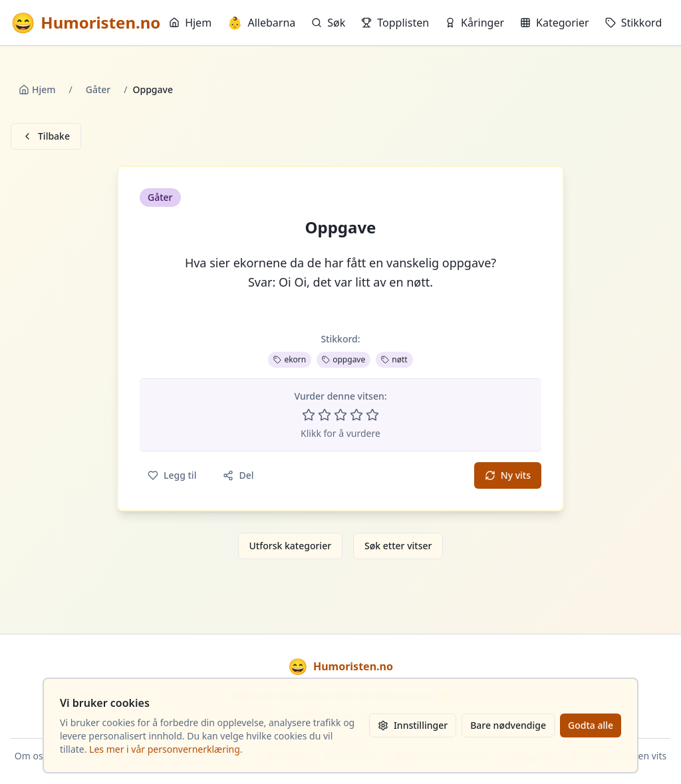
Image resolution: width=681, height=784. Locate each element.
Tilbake (46, 136)
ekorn (290, 359)
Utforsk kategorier (291, 546)
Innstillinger (413, 725)
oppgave (343, 359)
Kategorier (555, 23)
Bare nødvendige (508, 725)
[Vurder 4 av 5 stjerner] (356, 415)
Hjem (190, 23)
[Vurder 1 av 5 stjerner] (309, 415)
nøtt (394, 359)
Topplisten (395, 23)
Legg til (172, 475)
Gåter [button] (160, 197)
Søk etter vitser (398, 546)
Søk (328, 23)
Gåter (98, 89)
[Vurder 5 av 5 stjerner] (372, 415)
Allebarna (261, 23)
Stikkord (634, 23)
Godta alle (591, 725)
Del (238, 475)
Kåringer (475, 23)
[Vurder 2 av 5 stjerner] (325, 415)
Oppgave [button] (341, 227)
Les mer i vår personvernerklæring (165, 749)
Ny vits (508, 475)
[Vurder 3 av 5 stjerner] (340, 415)
